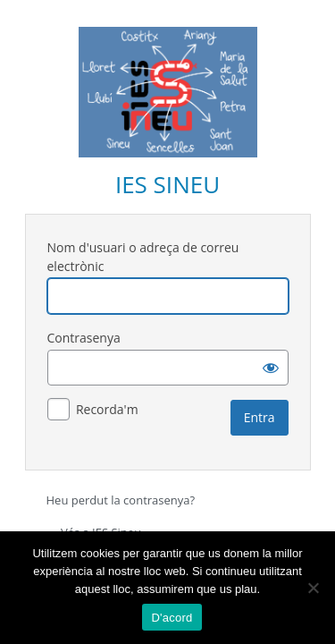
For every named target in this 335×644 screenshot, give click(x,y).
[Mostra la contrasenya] (271, 368)
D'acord (172, 618)
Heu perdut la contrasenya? (121, 500)
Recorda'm (107, 409)
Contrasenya (84, 338)
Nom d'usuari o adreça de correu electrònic (143, 257)
